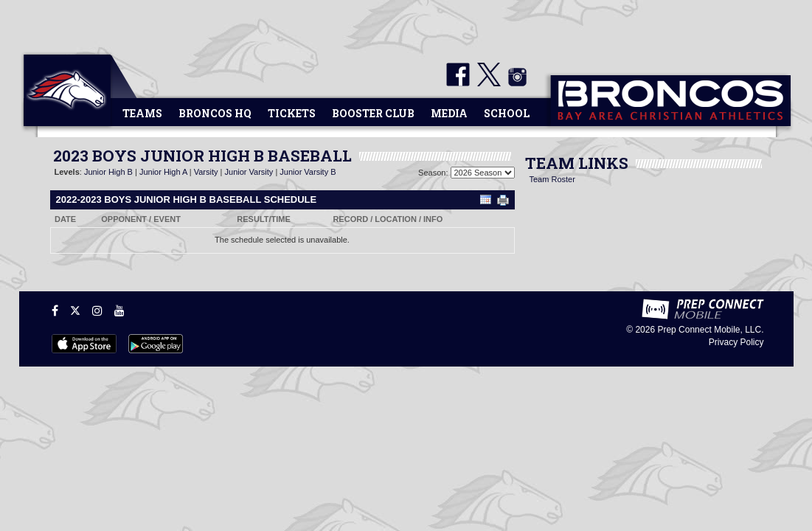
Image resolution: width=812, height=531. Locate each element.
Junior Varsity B (308, 172)
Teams (142, 113)
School (507, 113)
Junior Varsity (249, 172)
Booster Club (373, 113)
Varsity (206, 172)
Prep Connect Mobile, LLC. (710, 330)
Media (449, 113)
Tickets (292, 113)
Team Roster (552, 179)
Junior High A (163, 172)
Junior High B (108, 172)
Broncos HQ (215, 113)
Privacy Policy (736, 342)
